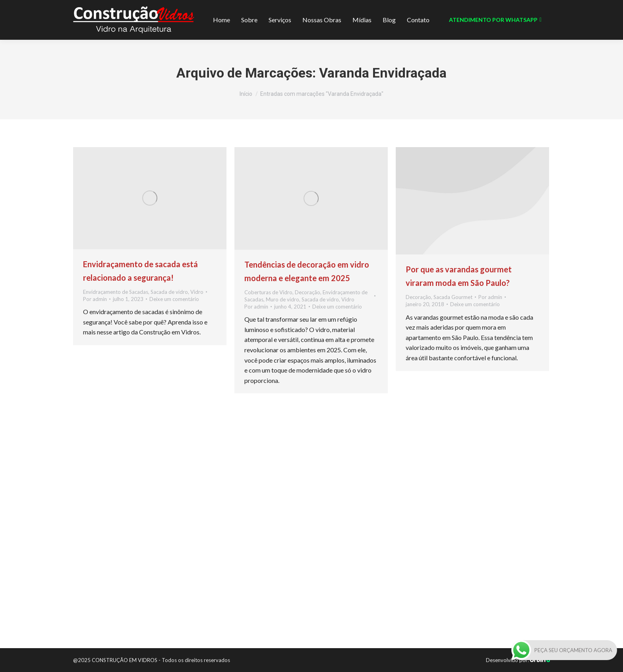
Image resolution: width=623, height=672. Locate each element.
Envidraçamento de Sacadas (116, 292)
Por (95, 299)
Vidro (197, 292)
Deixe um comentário (174, 299)
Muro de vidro (282, 299)
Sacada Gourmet (453, 297)
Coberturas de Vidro (268, 292)
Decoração (308, 292)
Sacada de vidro (169, 292)
